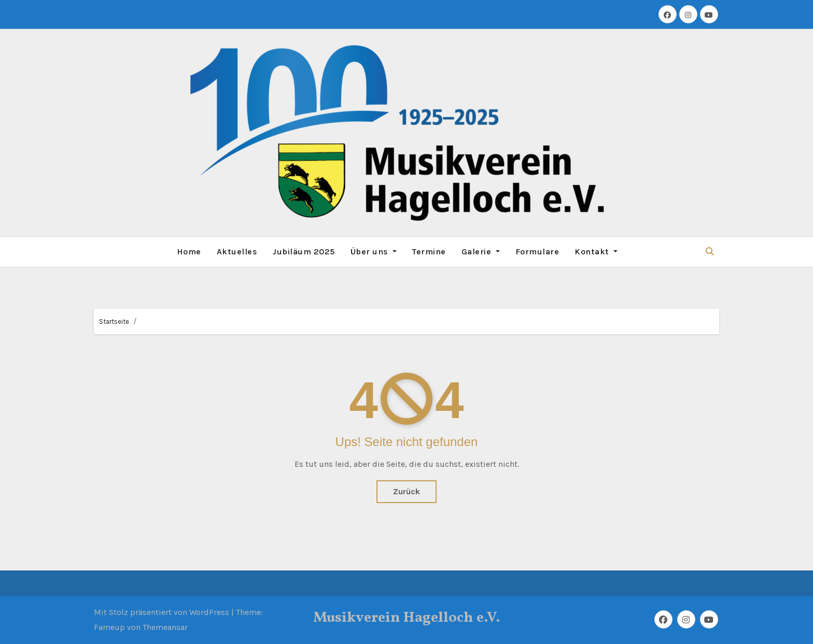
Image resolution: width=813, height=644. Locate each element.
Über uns (374, 252)
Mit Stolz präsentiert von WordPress (163, 612)
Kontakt (596, 252)
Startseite (114, 321)
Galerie (481, 252)
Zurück (406, 491)
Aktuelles (237, 252)
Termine (429, 252)
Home (189, 252)
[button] (710, 252)
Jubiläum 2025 (304, 252)
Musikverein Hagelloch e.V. (407, 618)
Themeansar (165, 627)
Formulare (537, 252)
